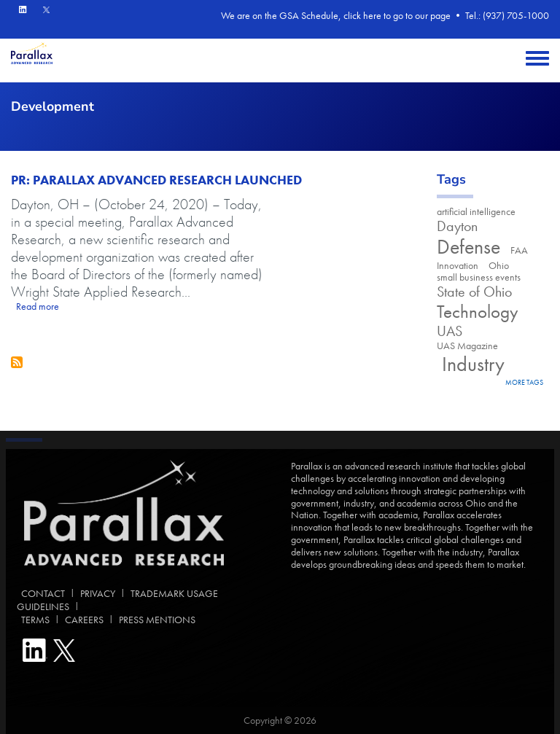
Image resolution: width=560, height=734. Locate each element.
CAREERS (84, 620)
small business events (479, 277)
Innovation (458, 265)
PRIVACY (98, 593)
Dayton (457, 226)
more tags (524, 382)
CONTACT (41, 593)
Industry (471, 364)
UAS (450, 331)
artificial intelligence (476, 211)
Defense (468, 247)
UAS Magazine (467, 345)
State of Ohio (474, 292)
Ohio (499, 265)
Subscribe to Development (17, 362)
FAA (519, 250)
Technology (478, 312)
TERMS (33, 620)
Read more (38, 306)
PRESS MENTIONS (157, 620)
